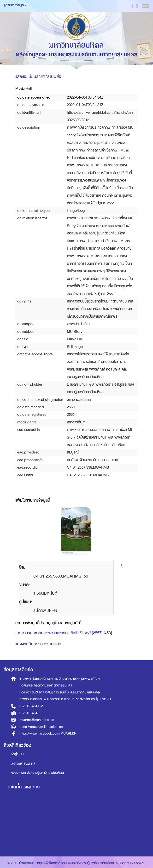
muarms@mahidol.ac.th (37, 720)
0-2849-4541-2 (31, 706)
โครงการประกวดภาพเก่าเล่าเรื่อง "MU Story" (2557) (59, 633)
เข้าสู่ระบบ (17, 754)
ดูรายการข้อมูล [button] (15, 5)
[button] (132, 6)
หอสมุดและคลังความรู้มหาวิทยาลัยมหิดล (37, 773)
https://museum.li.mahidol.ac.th (43, 727)
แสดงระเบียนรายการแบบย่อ (38, 77)
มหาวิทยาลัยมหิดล (23, 764)
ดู (122, 565)
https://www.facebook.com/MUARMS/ (48, 733)
